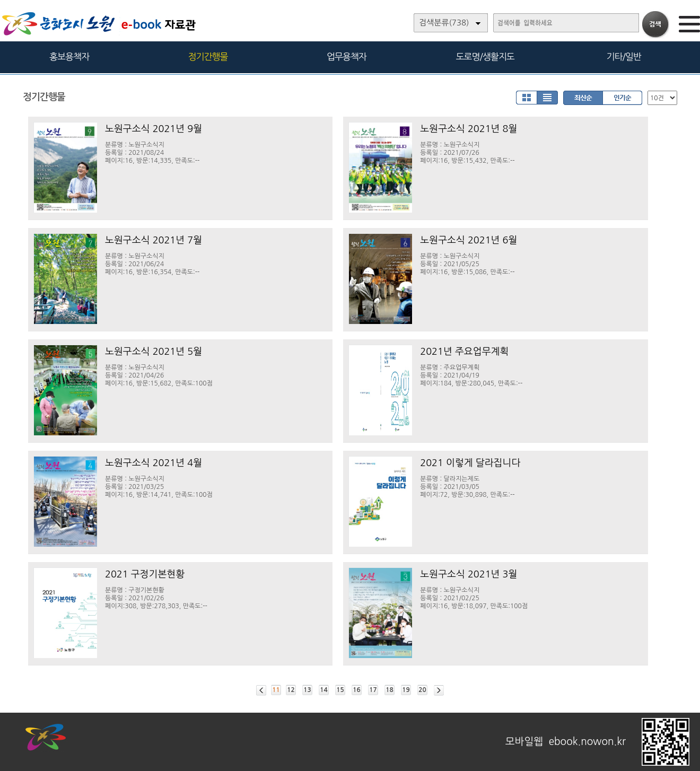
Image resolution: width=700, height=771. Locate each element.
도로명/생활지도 (485, 56)
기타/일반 (623, 56)
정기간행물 (208, 56)
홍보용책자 (69, 56)
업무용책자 (347, 56)
